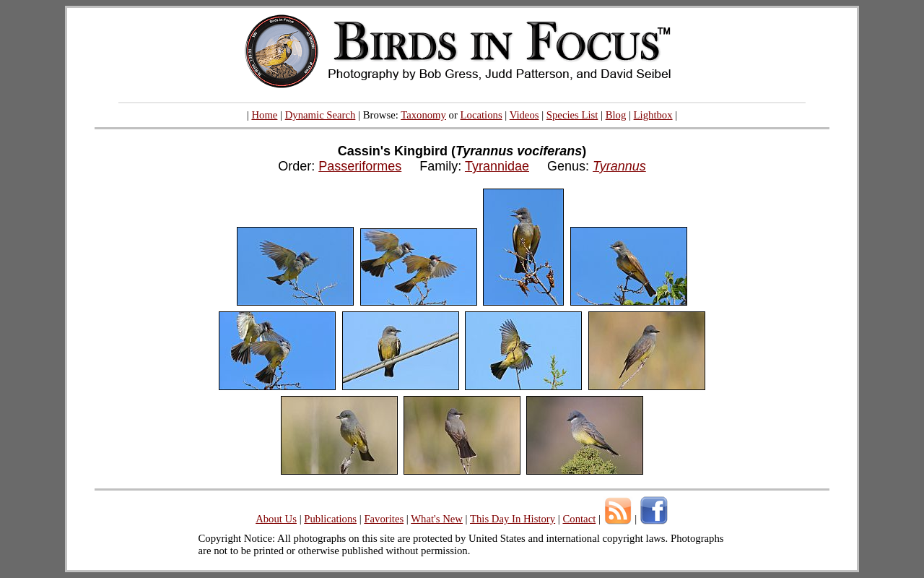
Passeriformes (360, 166)
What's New (437, 519)
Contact (579, 519)
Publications (330, 519)
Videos (524, 115)
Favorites (384, 519)
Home (264, 115)
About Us (276, 519)
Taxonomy (423, 115)
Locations (481, 115)
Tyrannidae (497, 166)
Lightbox (653, 115)
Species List (572, 115)
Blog (616, 115)
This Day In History (513, 519)
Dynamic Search (321, 115)
